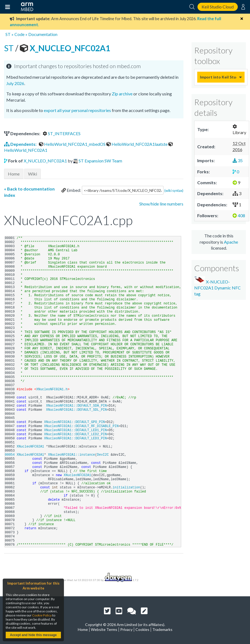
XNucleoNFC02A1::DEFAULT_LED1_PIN (75, 430)
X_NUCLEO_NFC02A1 (65, 48)
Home (14, 174)
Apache (231, 242)
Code (19, 34)
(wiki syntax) (174, 191)
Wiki (33, 174)
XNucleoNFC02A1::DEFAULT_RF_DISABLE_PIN (81, 426)
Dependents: (21, 144)
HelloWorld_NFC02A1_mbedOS (73, 144)
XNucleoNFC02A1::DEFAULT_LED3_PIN (75, 439)
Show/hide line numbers (161, 204)
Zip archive (122, 94)
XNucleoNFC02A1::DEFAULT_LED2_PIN (75, 434)
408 (239, 215)
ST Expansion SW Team (100, 161)
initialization (126, 488)
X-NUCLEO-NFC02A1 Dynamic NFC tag (217, 286)
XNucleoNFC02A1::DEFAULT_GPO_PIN (74, 422)
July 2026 (15, 83)
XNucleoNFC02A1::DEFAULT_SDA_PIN (76, 406)
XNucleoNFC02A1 (30, 447)
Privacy (126, 629)
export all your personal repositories (77, 110)
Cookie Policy (42, 615)
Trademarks (162, 629)
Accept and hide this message (33, 635)
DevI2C (103, 455)
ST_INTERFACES (62, 133)
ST (8, 34)
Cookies (142, 629)
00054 (11, 455)
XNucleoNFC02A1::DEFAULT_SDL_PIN (76, 410)
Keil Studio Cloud (218, 7)
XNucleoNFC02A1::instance (71, 455)
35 (238, 160)
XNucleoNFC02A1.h (52, 389)
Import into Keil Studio (218, 77)
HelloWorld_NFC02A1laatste (137, 144)
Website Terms (104, 629)
